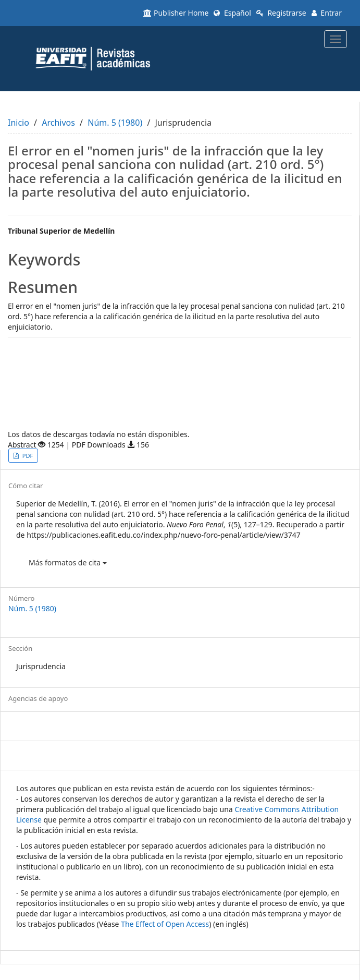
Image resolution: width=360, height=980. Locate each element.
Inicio (18, 123)
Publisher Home (176, 13)
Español (232, 13)
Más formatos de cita (68, 562)
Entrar (327, 13)
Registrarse (281, 13)
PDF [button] (27, 456)
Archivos (58, 123)
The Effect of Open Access (165, 924)
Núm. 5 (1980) (115, 123)
